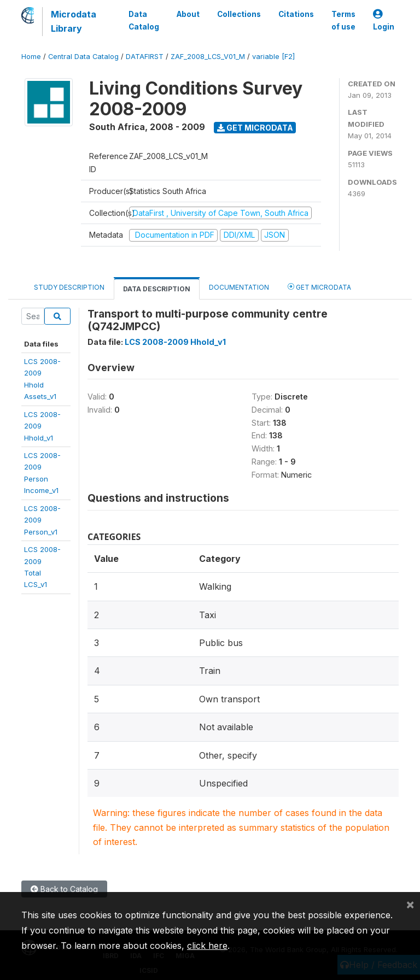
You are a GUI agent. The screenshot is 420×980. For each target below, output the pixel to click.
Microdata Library (74, 21)
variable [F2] (273, 57)
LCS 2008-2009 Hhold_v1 (175, 342)
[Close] (410, 904)
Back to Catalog (64, 889)
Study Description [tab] (69, 287)
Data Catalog (144, 20)
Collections (239, 14)
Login (384, 20)
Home (31, 57)
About (188, 14)
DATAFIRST (145, 57)
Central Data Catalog (83, 57)
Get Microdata (255, 128)
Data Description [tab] (157, 289)
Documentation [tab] (239, 287)
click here (207, 946)
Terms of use (343, 20)
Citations (296, 14)
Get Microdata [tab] (319, 287)
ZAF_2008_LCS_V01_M (208, 57)
